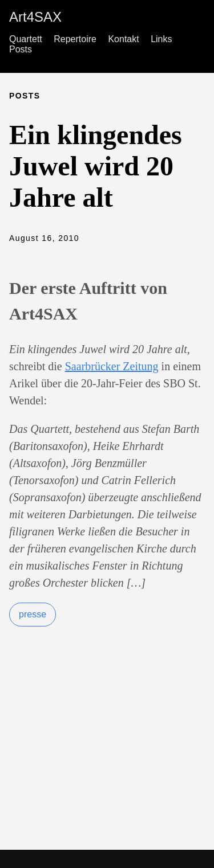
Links (161, 39)
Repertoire (75, 39)
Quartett (26, 39)
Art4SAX (35, 17)
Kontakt (123, 39)
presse (33, 614)
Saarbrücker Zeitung (112, 366)
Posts (21, 49)
